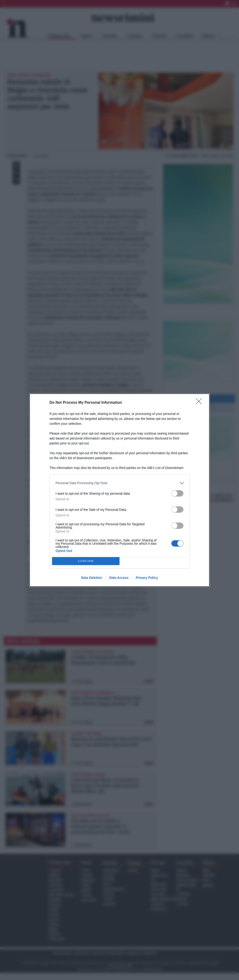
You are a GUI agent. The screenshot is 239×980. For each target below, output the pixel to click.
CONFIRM (86, 561)
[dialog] (119, 490)
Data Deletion (91, 578)
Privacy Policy (147, 578)
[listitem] (119, 483)
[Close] (200, 403)
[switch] (177, 493)
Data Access (119, 578)
